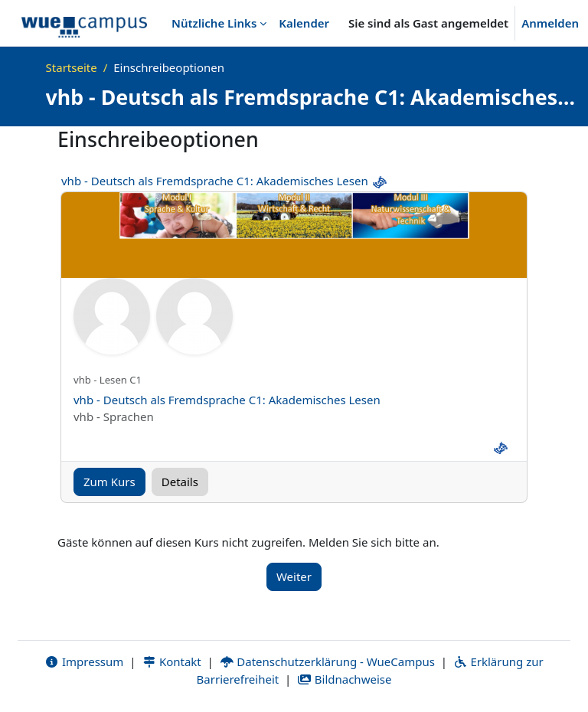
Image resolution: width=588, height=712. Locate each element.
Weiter (294, 576)
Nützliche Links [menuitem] (214, 23)
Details (180, 482)
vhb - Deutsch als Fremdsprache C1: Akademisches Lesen (215, 181)
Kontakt (171, 661)
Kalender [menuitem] (304, 23)
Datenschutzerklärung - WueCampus (327, 661)
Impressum (84, 661)
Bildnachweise (344, 679)
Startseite (72, 67)
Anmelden (550, 23)
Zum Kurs (109, 482)
